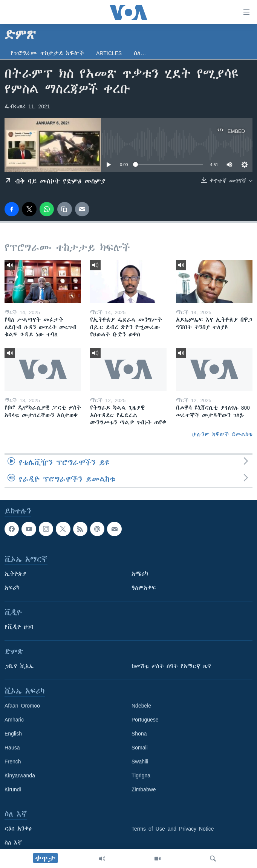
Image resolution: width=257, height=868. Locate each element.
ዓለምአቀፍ (144, 588)
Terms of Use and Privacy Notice (173, 829)
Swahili (140, 762)
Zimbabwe (144, 789)
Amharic (14, 720)
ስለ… (140, 53)
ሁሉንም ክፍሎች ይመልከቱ (222, 434)
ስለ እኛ (13, 843)
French (13, 762)
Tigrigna (141, 775)
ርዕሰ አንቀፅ (18, 829)
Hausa (12, 748)
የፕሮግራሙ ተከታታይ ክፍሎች (47, 53)
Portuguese (145, 720)
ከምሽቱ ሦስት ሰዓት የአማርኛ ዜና (171, 666)
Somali (140, 748)
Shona (139, 734)
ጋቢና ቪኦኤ (19, 666)
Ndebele (141, 706)
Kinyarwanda (20, 775)
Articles (109, 53)
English (13, 734)
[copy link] (64, 209)
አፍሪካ (12, 588)
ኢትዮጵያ (15, 574)
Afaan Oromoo (22, 706)
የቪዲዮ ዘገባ (19, 627)
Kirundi (13, 789)
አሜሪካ (140, 574)
